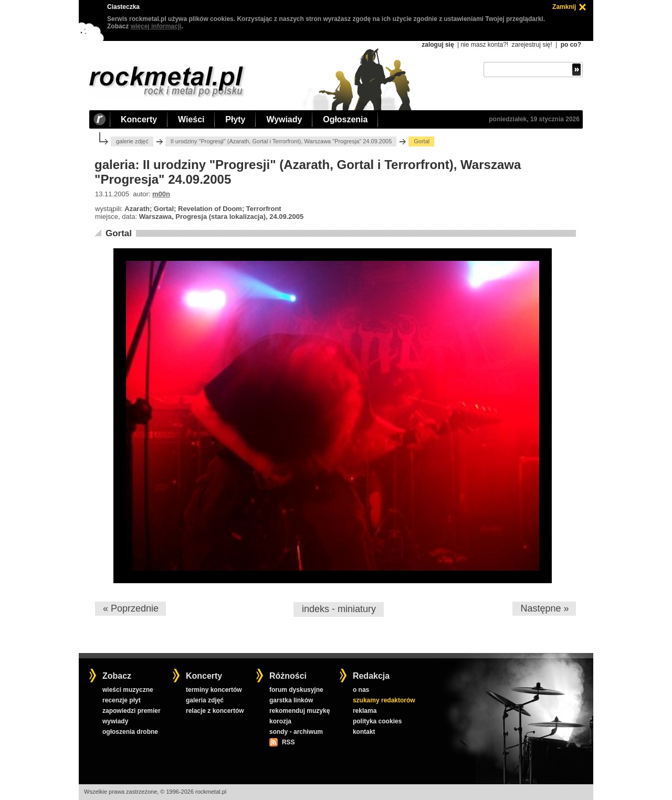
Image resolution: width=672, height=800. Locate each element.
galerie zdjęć (132, 141)
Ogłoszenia (345, 119)
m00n (161, 194)
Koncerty (139, 119)
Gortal (119, 233)
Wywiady (284, 119)
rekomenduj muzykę (300, 711)
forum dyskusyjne (296, 690)
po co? (571, 45)
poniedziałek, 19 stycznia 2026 (534, 119)
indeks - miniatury (339, 609)
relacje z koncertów (215, 711)
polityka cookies (377, 721)
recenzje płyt (122, 700)
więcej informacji (156, 26)
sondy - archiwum (296, 732)
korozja (280, 721)
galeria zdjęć (205, 700)
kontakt (364, 732)
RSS (288, 742)
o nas (361, 690)
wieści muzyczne (128, 690)
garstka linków (291, 700)
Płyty (235, 119)
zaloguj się (438, 45)
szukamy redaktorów (384, 700)
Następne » (544, 608)
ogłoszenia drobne (130, 732)
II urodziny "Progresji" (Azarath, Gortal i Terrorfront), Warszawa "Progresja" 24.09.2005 (281, 141)
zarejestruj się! (532, 45)
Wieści (191, 119)
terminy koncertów (214, 690)
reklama (365, 711)
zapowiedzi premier (132, 711)
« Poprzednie (131, 608)
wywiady (115, 721)
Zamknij (564, 7)
